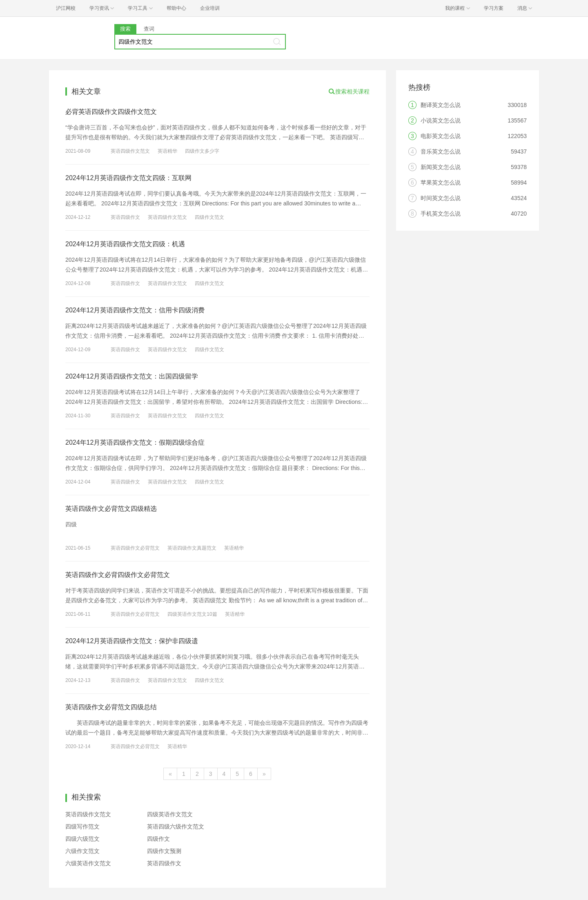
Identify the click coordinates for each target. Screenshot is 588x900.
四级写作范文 (82, 826)
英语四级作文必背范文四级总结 (111, 707)
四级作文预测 (164, 851)
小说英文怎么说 (441, 120)
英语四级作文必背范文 (135, 548)
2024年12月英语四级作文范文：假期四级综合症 (135, 442)
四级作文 (158, 839)
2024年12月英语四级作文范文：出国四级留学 (132, 376)
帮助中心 (176, 8)
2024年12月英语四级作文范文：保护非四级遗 (132, 641)
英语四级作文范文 (130, 151)
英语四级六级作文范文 (176, 826)
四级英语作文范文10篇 (192, 614)
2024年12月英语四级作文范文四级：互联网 (128, 178)
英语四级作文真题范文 (192, 548)
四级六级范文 (82, 839)
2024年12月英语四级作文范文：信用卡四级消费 (135, 310)
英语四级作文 (125, 217)
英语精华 (167, 151)
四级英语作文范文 (170, 814)
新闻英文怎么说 (441, 167)
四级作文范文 (209, 217)
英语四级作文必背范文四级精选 (111, 509)
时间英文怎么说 (441, 198)
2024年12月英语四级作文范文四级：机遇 (125, 244)
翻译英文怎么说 (441, 105)
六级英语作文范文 (88, 863)
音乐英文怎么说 (441, 151)
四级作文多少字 (202, 151)
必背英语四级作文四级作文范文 (111, 112)
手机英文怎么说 (441, 214)
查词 (149, 29)
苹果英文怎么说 (441, 183)
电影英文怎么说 (441, 136)
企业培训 (210, 8)
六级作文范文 (82, 851)
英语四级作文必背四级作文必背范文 (118, 575)
